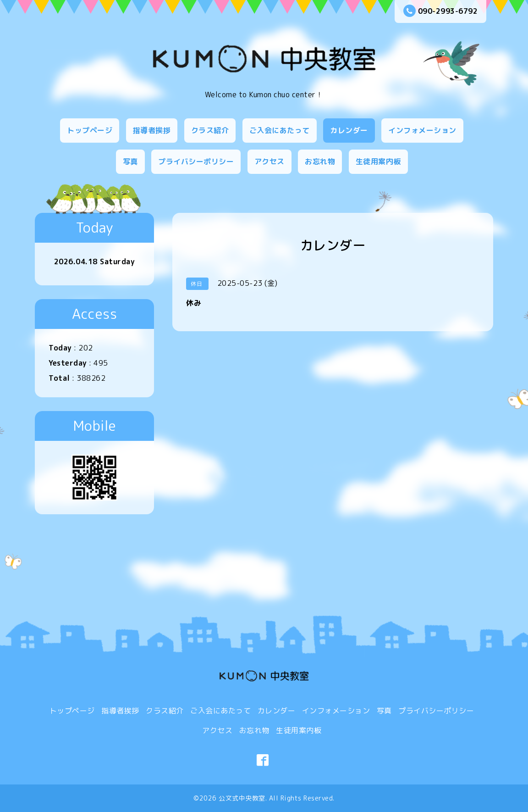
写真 (130, 161)
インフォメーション (422, 130)
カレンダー (349, 130)
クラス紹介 (210, 130)
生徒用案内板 (378, 161)
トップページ (90, 130)
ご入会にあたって (280, 130)
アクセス (269, 161)
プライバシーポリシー (196, 161)
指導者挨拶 (152, 130)
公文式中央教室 (242, 798)
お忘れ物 (320, 161)
